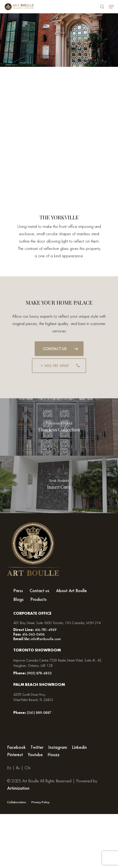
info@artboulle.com (46, 639)
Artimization (18, 788)
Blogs (18, 599)
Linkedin (79, 747)
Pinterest (15, 755)
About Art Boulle (71, 591)
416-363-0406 (33, 634)
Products (38, 599)
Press (18, 591)
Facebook (16, 747)
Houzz (53, 755)
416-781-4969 (46, 630)
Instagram (58, 747)
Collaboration (17, 802)
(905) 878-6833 (39, 673)
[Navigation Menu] (111, 7)
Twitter (37, 747)
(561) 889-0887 (39, 713)
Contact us (39, 591)
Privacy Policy (41, 802)
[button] (59, 349)
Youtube (35, 755)
